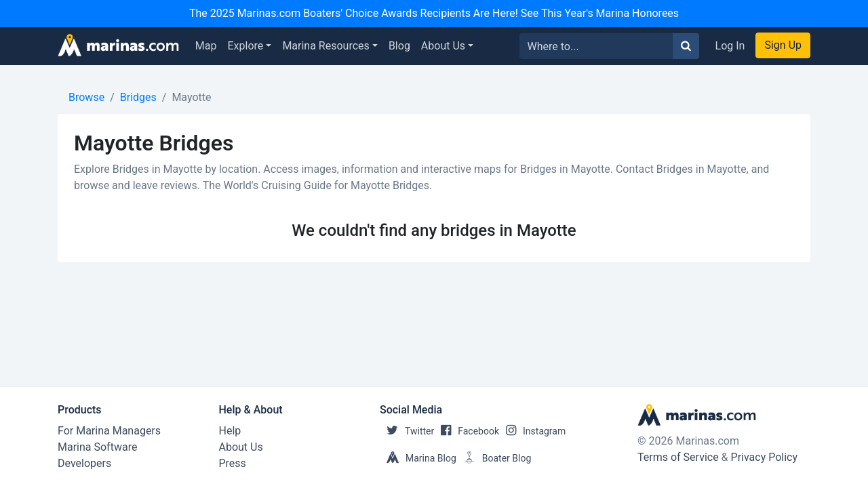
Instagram (532, 431)
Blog (399, 46)
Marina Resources (325, 46)
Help (230, 431)
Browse (86, 97)
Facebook (467, 431)
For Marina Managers (109, 431)
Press (233, 463)
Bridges (138, 97)
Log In (730, 46)
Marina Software (97, 447)
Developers (84, 463)
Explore (246, 46)
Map (206, 46)
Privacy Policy (765, 457)
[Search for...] (596, 46)
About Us (443, 46)
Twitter (407, 431)
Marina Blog (418, 458)
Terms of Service (678, 457)
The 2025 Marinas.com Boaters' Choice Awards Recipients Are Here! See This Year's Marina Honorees (434, 13)
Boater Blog (494, 458)
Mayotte (191, 97)
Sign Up (783, 45)
